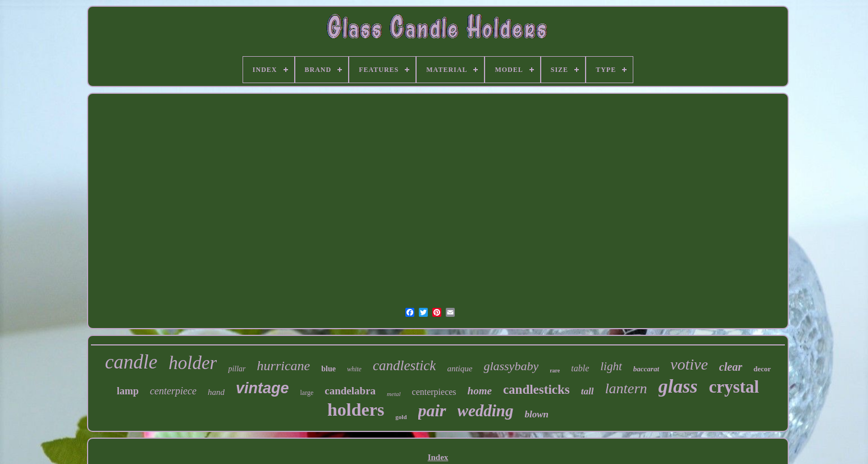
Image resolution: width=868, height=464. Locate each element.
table (580, 368)
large (307, 393)
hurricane (284, 366)
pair (432, 410)
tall (588, 391)
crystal (734, 387)
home (480, 391)
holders (356, 410)
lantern (626, 388)
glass (678, 386)
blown (536, 414)
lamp (128, 391)
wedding (486, 411)
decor (762, 369)
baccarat (646, 369)
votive (689, 364)
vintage (262, 388)
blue (328, 369)
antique (460, 369)
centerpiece (173, 391)
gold (401, 417)
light (611, 366)
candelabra (350, 391)
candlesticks (536, 390)
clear (731, 367)
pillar (237, 369)
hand (216, 392)
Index (438, 457)
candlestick (404, 365)
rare (555, 370)
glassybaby (511, 366)
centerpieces (434, 392)
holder (193, 363)
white (354, 369)
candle (131, 362)
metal (394, 394)
